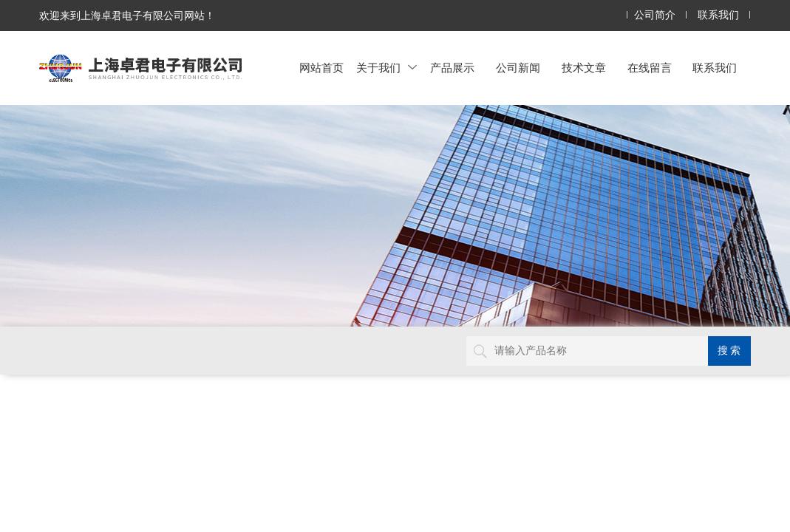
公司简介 (655, 15)
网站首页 (321, 68)
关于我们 (387, 68)
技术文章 (584, 68)
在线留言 (650, 68)
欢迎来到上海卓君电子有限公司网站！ (127, 16)
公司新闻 (518, 68)
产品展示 (452, 68)
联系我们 (718, 15)
